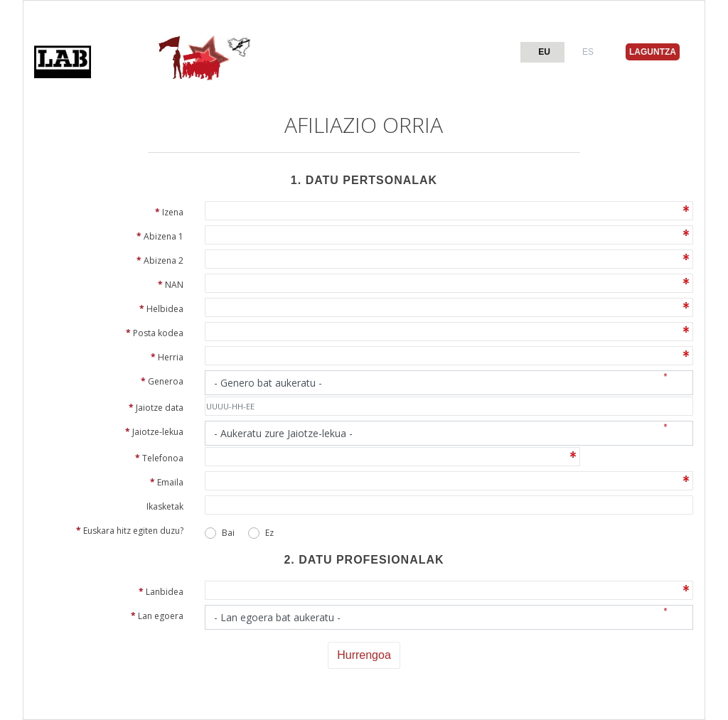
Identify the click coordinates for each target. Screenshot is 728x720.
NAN (171, 285)
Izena (169, 212)
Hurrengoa (364, 655)
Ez (269, 533)
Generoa (162, 381)
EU (544, 52)
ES (588, 52)
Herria (167, 357)
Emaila (167, 482)
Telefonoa (159, 458)
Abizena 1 (160, 236)
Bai (228, 533)
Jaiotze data (156, 408)
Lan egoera (157, 616)
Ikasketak (165, 506)
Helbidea (161, 309)
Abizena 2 (160, 260)
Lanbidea (161, 592)
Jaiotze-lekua (154, 432)
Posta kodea (155, 333)
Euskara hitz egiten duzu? (130, 531)
